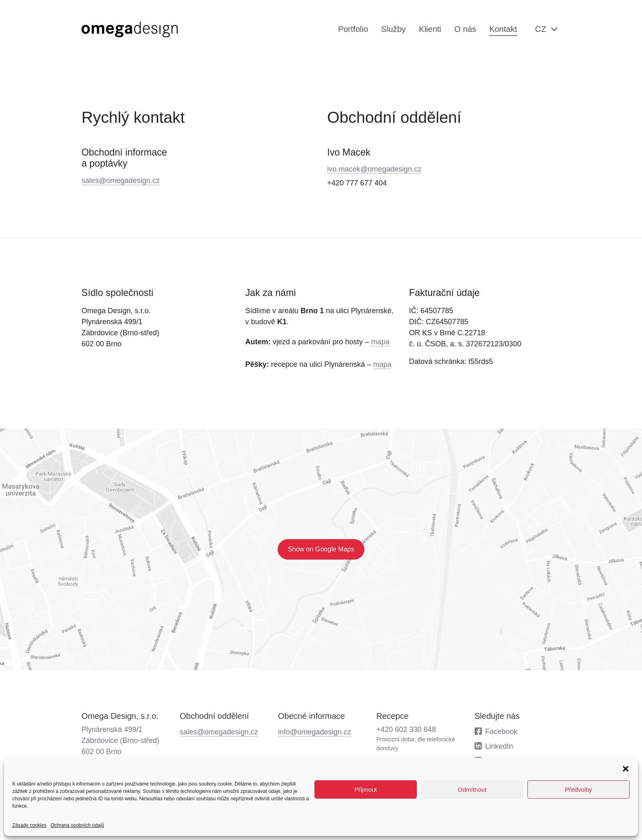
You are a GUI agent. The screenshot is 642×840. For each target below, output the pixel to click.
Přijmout (365, 789)
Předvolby (579, 789)
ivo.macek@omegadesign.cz (374, 169)
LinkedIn (499, 746)
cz (541, 29)
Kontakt (503, 29)
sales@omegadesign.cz (121, 181)
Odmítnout (472, 789)
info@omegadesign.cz (314, 732)
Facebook (501, 732)
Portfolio (353, 29)
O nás (465, 29)
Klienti (430, 29)
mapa (380, 342)
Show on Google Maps (321, 549)
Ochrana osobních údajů (77, 825)
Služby (393, 29)
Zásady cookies (29, 825)
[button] (626, 768)
